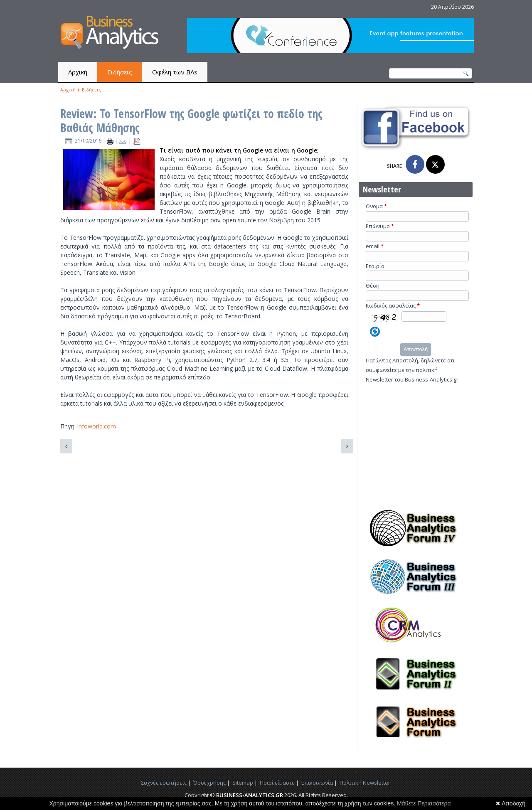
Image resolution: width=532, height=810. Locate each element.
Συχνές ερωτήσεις (164, 783)
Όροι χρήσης (209, 783)
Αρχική (78, 72)
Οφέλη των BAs (175, 72)
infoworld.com (97, 426)
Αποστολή (416, 349)
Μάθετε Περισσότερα (424, 803)
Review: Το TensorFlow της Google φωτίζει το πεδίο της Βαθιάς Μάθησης (191, 121)
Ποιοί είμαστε (277, 783)
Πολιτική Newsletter (365, 783)
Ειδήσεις (120, 72)
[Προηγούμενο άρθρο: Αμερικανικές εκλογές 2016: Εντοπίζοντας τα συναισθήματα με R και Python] (66, 446)
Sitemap (243, 783)
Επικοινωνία (317, 783)
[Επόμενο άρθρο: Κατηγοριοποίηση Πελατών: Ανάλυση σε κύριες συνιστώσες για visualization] (347, 446)
